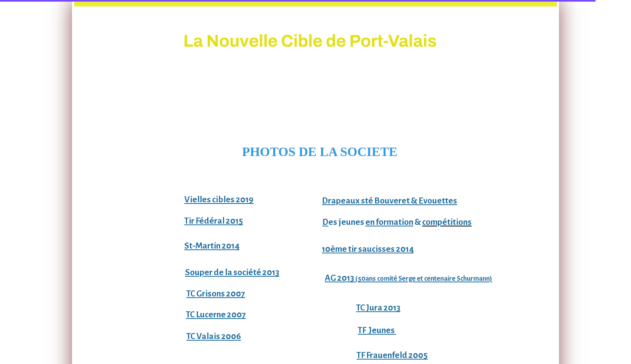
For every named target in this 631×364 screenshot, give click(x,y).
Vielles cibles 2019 (219, 200)
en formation (389, 222)
